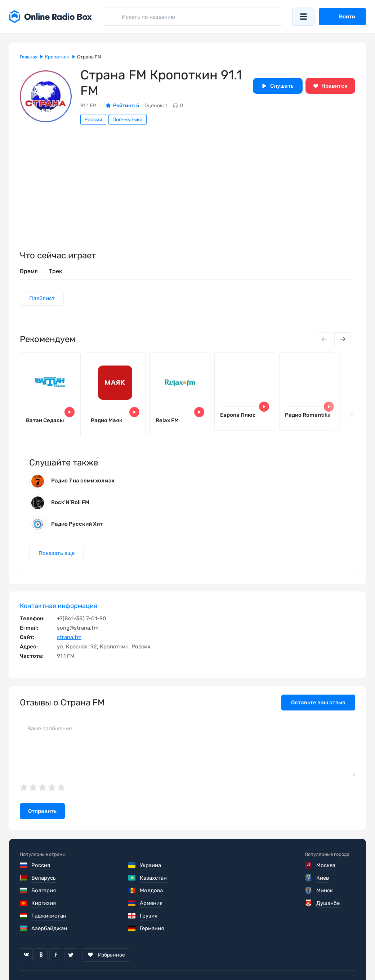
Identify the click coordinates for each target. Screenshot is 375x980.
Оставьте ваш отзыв (318, 704)
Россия (93, 120)
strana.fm (69, 638)
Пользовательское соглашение (61, 958)
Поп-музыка (128, 120)
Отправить (42, 812)
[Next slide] (343, 340)
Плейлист (42, 299)
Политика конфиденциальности (159, 958)
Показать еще (57, 554)
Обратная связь (237, 958)
